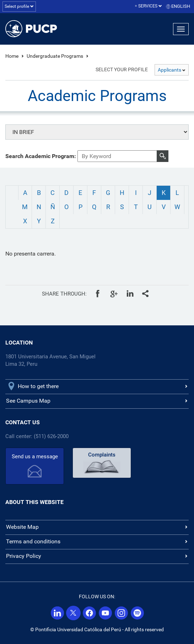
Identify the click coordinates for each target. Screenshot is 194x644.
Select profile (19, 6)
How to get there (38, 386)
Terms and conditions (33, 541)
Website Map (22, 527)
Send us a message (35, 457)
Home (12, 56)
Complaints (102, 455)
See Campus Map (28, 401)
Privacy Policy (24, 556)
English (181, 6)
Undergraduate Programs (55, 56)
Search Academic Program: (41, 156)
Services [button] (150, 6)
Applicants (172, 70)
